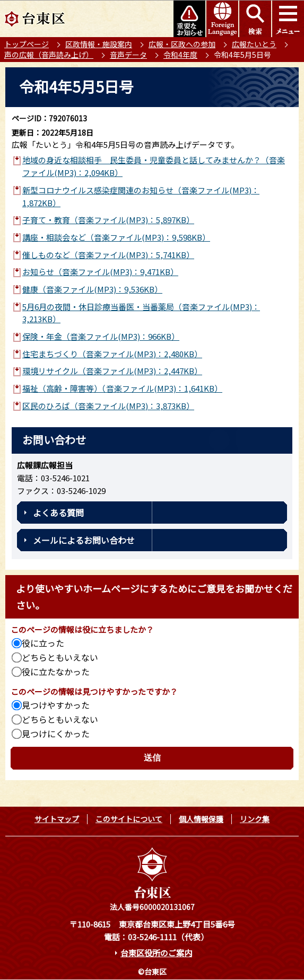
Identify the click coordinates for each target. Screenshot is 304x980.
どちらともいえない (60, 657)
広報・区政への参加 (182, 44)
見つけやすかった (56, 705)
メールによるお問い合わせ (84, 540)
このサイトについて (129, 819)
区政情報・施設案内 (99, 44)
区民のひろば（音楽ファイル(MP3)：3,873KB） (108, 406)
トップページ (27, 44)
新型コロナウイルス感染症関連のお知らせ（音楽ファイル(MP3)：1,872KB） (141, 196)
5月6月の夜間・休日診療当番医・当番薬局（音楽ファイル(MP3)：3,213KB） (141, 313)
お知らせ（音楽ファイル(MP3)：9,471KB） (100, 272)
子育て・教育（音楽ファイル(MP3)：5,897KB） (108, 220)
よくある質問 (58, 513)
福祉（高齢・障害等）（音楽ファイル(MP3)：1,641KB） (122, 388)
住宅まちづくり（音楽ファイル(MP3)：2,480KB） (112, 354)
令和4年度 (180, 55)
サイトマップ (57, 819)
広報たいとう (254, 44)
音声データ (128, 55)
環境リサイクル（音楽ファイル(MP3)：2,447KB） (112, 371)
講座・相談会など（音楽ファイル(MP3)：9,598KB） (116, 237)
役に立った (43, 643)
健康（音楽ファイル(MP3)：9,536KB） (92, 289)
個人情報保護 (201, 819)
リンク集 (255, 819)
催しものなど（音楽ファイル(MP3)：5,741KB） (108, 255)
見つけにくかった (56, 734)
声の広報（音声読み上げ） (49, 55)
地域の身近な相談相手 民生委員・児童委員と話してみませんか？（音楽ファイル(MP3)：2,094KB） (154, 166)
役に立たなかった (56, 672)
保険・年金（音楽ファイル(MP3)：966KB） (101, 336)
